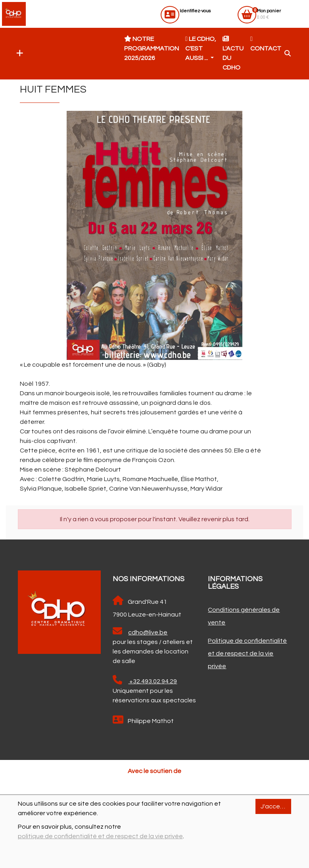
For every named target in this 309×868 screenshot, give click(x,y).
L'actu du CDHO (233, 53)
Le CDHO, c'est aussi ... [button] (201, 48)
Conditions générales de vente (244, 616)
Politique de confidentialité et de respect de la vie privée (247, 653)
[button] (18, 54)
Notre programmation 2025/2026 (152, 48)
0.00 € (269, 14)
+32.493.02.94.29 (145, 680)
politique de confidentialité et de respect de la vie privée (100, 836)
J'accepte (276, 806)
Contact (266, 44)
